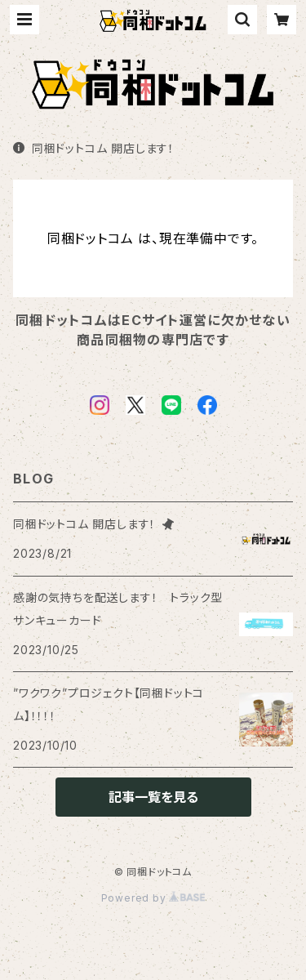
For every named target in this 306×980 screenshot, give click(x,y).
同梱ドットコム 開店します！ (94, 148)
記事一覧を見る (153, 797)
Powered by (153, 898)
